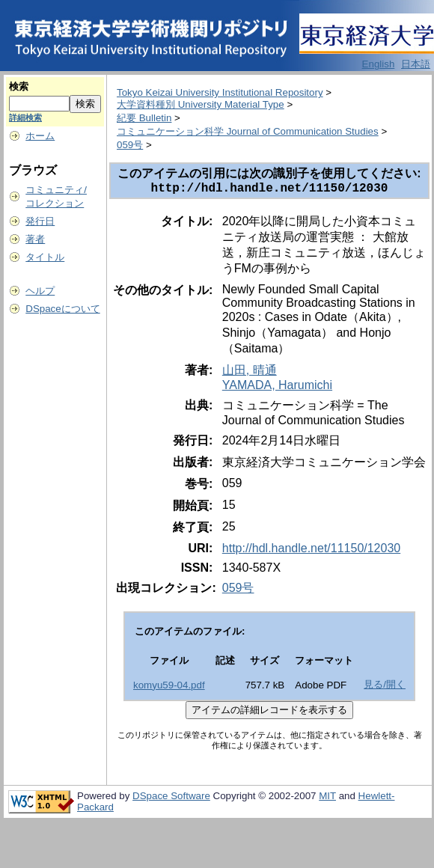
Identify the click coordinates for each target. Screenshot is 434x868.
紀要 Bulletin (144, 118)
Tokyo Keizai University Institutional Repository (220, 92)
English (379, 64)
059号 (130, 145)
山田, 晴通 (250, 373)
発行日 (40, 221)
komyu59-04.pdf (169, 688)
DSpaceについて (62, 309)
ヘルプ (40, 291)
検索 (19, 86)
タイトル (45, 257)
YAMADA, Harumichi (277, 388)
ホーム (40, 136)
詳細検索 (25, 117)
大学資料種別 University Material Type (201, 104)
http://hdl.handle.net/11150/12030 (311, 551)
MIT (327, 799)
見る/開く (385, 687)
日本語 (416, 64)
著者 (35, 239)
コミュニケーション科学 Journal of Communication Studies (248, 131)
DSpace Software (171, 799)
